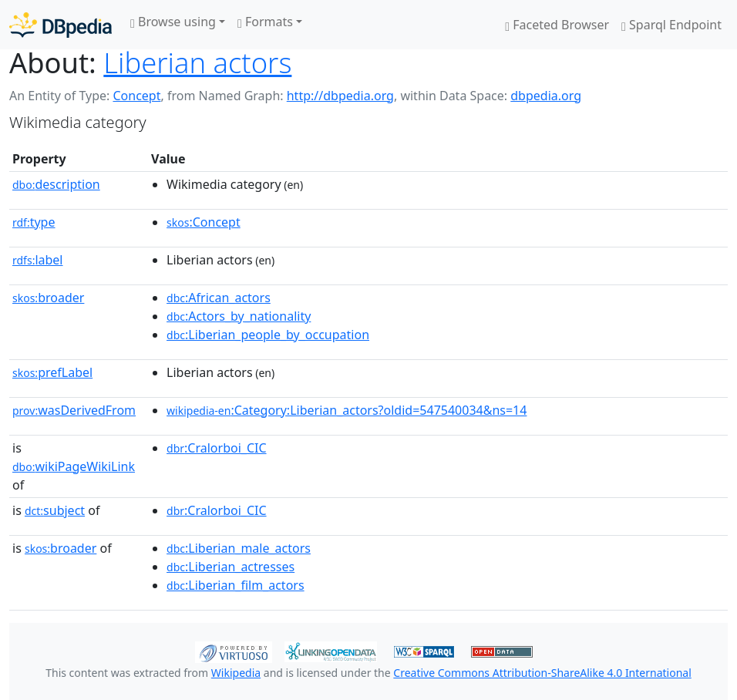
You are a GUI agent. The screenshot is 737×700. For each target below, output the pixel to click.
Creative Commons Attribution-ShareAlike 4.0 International (542, 673)
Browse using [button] (173, 22)
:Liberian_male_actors (239, 548)
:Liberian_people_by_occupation (268, 335)
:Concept (204, 222)
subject (55, 510)
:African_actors (219, 298)
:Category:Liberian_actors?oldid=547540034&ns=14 (347, 410)
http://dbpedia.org (340, 96)
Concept (136, 96)
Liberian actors (197, 62)
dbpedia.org (546, 96)
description (56, 184)
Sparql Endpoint (671, 25)
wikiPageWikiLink (74, 466)
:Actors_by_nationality (239, 316)
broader (48, 298)
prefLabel (52, 372)
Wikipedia (236, 673)
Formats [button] (265, 22)
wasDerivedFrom (74, 410)
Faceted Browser (557, 25)
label (38, 260)
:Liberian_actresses (231, 567)
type (34, 222)
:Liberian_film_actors (236, 585)
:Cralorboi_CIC (217, 448)
